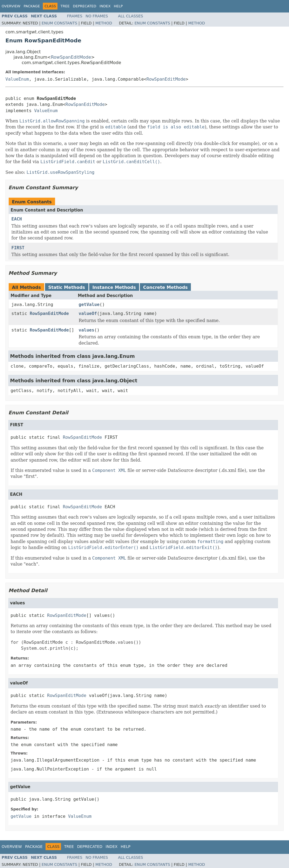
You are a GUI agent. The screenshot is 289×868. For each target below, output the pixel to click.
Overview (11, 6)
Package (32, 6)
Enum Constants (60, 23)
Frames (75, 16)
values (86, 330)
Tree (65, 6)
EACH (17, 219)
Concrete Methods (165, 287)
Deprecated (85, 6)
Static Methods (67, 287)
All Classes (131, 16)
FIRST (18, 248)
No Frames (97, 16)
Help (118, 6)
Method (104, 23)
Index (105, 6)
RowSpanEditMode (71, 57)
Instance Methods (114, 287)
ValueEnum (17, 79)
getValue (89, 304)
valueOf (88, 313)
